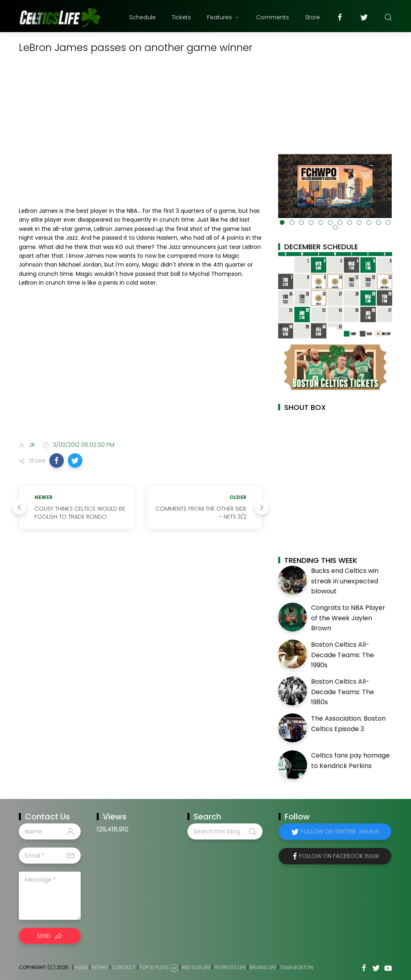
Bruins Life (263, 968)
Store (312, 17)
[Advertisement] (140, 372)
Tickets (181, 17)
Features (224, 17)
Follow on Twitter (340, 831)
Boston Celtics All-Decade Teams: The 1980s (343, 692)
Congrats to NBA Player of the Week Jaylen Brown (348, 618)
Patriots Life (230, 968)
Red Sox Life (196, 968)
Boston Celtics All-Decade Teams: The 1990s (343, 655)
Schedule (142, 17)
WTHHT (100, 968)
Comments (273, 17)
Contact (124, 968)
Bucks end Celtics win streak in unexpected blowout (345, 581)
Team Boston (296, 968)
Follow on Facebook (339, 856)
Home (81, 968)
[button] (57, 460)
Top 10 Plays (154, 968)
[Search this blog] (225, 831)
